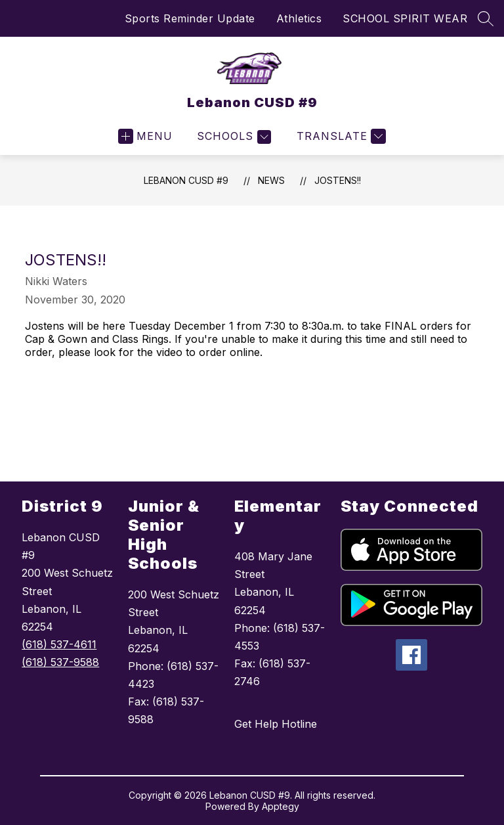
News (271, 180)
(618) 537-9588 (60, 662)
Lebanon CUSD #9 (186, 180)
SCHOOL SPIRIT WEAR (405, 18)
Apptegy (281, 806)
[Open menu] (145, 136)
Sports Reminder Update (190, 18)
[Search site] (486, 18)
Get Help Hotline (276, 724)
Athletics (299, 18)
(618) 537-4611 (59, 644)
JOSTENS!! (338, 180)
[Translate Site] (340, 136)
